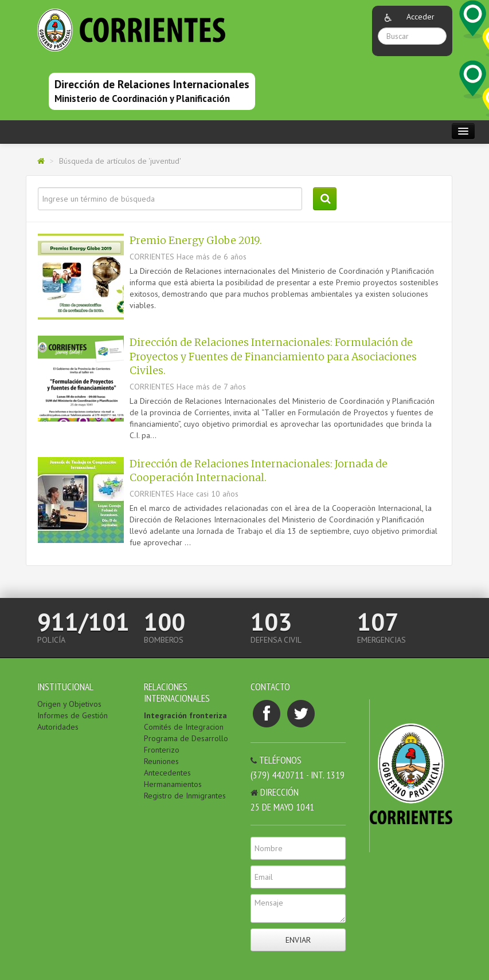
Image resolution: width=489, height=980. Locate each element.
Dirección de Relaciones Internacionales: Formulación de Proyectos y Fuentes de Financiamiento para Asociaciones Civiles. (273, 357)
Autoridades (58, 727)
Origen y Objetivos (69, 704)
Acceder (420, 17)
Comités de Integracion (184, 727)
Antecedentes (167, 773)
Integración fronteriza (185, 715)
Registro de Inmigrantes (185, 796)
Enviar (298, 940)
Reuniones (161, 761)
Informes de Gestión (73, 715)
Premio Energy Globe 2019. (196, 241)
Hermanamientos (173, 784)
